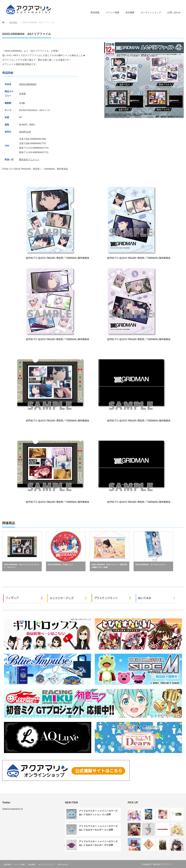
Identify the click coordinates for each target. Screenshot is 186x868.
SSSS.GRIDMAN (28, 84)
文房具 (22, 94)
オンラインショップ (151, 12)
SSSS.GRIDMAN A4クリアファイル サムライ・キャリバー (22, 566)
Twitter (182, 864)
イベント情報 (112, 12)
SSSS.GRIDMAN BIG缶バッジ (60, 565)
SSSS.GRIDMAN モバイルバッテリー (151, 565)
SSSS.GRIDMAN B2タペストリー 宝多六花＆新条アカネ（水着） (109, 566)
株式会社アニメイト (29, 159)
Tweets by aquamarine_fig (12, 809)
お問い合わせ (174, 12)
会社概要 (130, 12)
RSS (177, 864)
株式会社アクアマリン (163, 864)
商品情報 (95, 12)
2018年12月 (25, 132)
